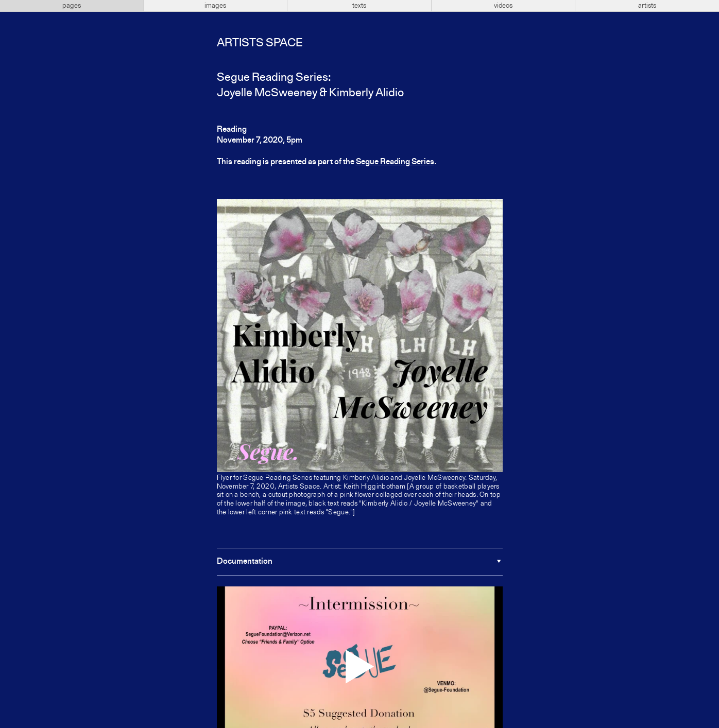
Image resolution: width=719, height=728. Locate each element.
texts (359, 6)
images (215, 6)
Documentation (245, 562)
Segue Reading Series (395, 162)
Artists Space (260, 43)
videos (503, 6)
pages (72, 6)
